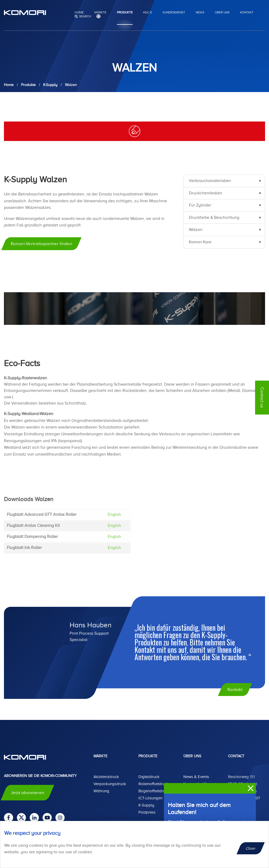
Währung (101, 791)
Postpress (147, 812)
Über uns (222, 12)
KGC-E (148, 12)
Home (79, 12)
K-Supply (146, 805)
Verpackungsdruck (110, 784)
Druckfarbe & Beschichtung (214, 218)
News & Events (196, 777)
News (200, 12)
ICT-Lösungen (150, 798)
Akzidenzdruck (106, 777)
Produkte (125, 12)
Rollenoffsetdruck (154, 784)
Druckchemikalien (206, 193)
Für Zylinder (200, 205)
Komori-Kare (200, 242)
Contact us (262, 398)
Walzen (196, 230)
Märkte (100, 12)
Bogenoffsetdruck (154, 791)
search (85, 16)
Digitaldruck (149, 777)
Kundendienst (174, 12)
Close (251, 848)
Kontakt (247, 12)
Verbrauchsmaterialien (210, 181)
